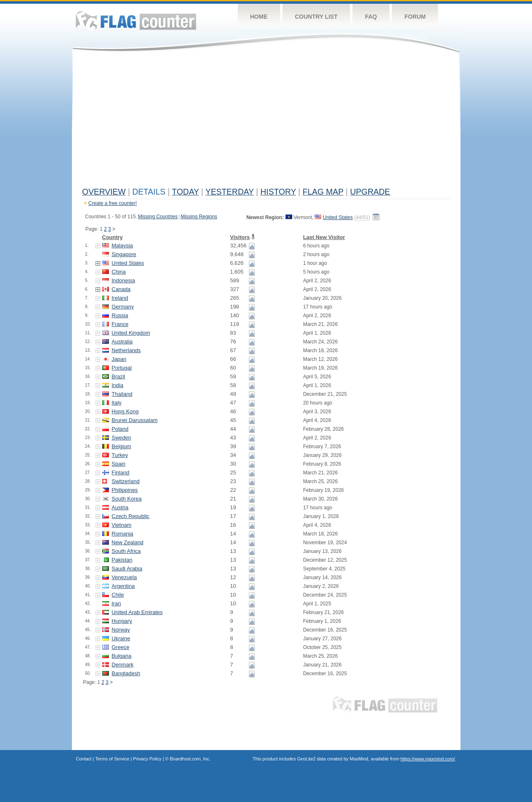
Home (259, 17)
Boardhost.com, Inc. (190, 759)
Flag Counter (136, 21)
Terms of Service (112, 759)
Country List (316, 17)
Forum (415, 17)
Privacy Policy (147, 759)
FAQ (371, 17)
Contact (84, 759)
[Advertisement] (266, 121)
